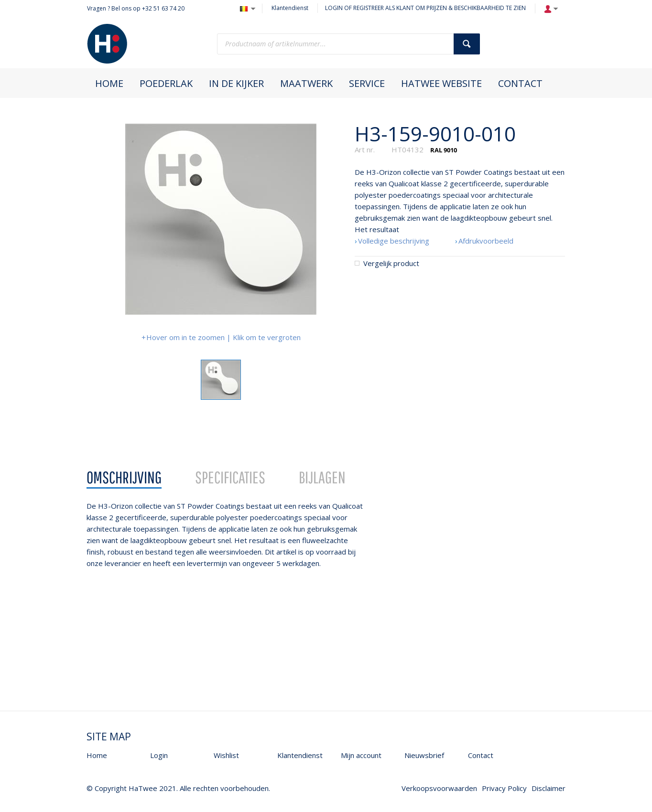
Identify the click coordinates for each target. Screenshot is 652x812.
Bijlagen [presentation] (322, 477)
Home (97, 755)
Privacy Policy (504, 788)
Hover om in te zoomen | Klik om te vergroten (223, 337)
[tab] (124, 478)
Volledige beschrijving (394, 241)
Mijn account (361, 755)
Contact (481, 755)
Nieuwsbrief (424, 755)
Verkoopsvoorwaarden (439, 788)
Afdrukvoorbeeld (486, 241)
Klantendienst (290, 8)
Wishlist (226, 755)
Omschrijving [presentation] (124, 477)
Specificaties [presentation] (230, 477)
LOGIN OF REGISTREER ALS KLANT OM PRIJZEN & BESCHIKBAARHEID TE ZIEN (425, 8)
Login (159, 755)
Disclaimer (549, 788)
